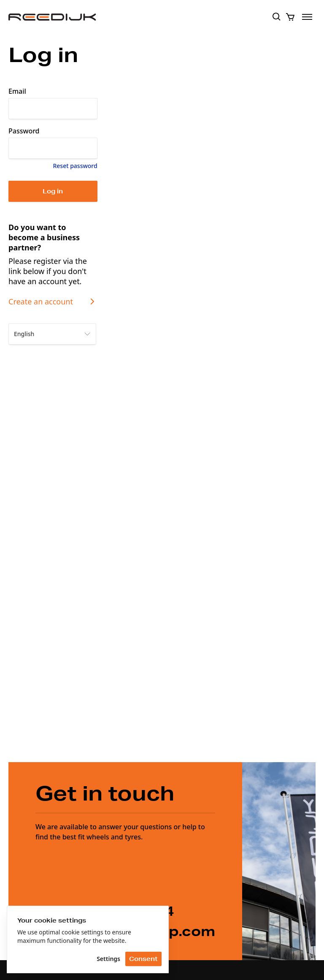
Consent (143, 959)
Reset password (75, 166)
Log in (53, 191)
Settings (108, 959)
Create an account (53, 301)
